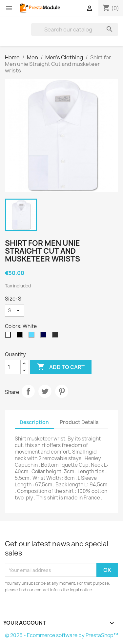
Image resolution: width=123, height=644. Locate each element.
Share (28, 391)
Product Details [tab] (79, 422)
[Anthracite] (56, 336)
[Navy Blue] (45, 336)
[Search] (75, 29)
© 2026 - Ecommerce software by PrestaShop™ (61, 635)
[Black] (21, 336)
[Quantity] (13, 367)
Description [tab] (34, 422)
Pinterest (62, 391)
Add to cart (61, 367)
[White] (9, 336)
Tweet (45, 391)
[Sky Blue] (33, 336)
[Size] (15, 310)
